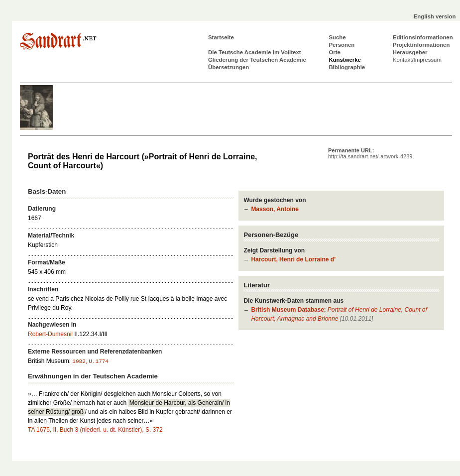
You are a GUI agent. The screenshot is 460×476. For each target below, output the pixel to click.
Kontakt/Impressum (417, 60)
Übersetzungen (229, 67)
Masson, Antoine (275, 209)
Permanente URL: (370, 153)
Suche (337, 37)
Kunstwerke (345, 60)
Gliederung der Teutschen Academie (257, 60)
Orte (334, 52)
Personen (342, 45)
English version (435, 16)
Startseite (221, 37)
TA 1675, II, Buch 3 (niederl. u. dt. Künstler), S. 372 (95, 430)
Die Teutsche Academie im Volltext (255, 52)
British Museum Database (287, 310)
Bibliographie (347, 67)
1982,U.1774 (90, 361)
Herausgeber (410, 52)
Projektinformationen (421, 45)
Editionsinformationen (423, 37)
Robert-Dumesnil (50, 334)
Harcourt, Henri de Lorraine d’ (293, 259)
